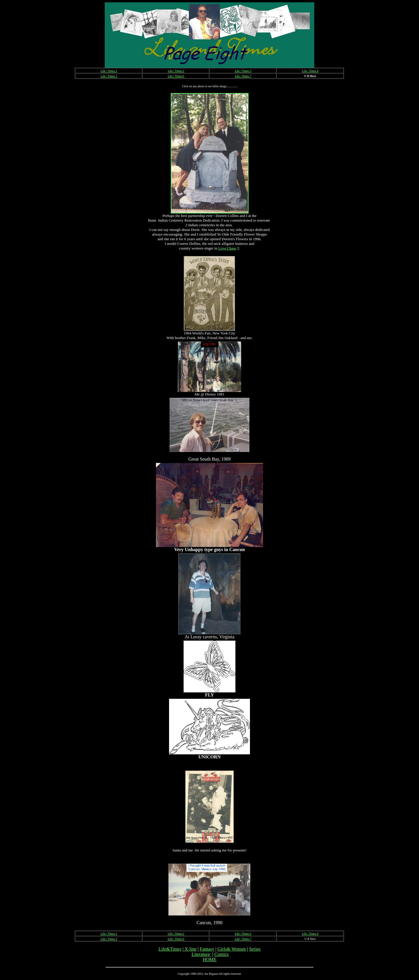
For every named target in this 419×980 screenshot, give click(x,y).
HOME (209, 959)
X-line (190, 949)
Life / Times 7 (243, 76)
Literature (201, 954)
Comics (222, 954)
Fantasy (207, 949)
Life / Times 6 (176, 76)
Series (255, 949)
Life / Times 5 (109, 76)
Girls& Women (232, 949)
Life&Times (170, 949)
